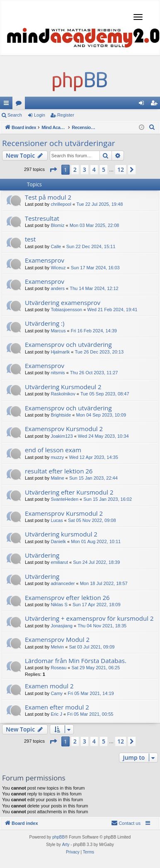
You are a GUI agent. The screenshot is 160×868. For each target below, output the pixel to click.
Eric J (56, 714)
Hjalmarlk (60, 352)
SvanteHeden (64, 499)
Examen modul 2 (49, 686)
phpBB (58, 837)
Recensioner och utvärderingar (59, 143)
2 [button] (75, 169)
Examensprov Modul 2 (57, 639)
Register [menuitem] (156, 105)
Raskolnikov (63, 394)
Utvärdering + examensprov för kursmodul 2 (89, 618)
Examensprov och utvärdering (68, 344)
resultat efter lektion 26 (59, 471)
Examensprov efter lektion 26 (67, 597)
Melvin (57, 647)
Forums (20, 105)
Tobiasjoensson (66, 310)
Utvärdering (42, 555)
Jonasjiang (62, 626)
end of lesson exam (53, 450)
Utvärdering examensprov (63, 302)
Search (15, 115)
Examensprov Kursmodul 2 (64, 429)
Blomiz (57, 225)
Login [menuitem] (143, 105)
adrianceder (63, 583)
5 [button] (104, 169)
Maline (57, 478)
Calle (56, 246)
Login (40, 115)
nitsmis (58, 373)
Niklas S (59, 605)
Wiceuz (58, 268)
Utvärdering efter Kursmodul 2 (69, 492)
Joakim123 (62, 436)
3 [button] (85, 169)
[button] (53, 170)
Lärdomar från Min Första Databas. (76, 661)
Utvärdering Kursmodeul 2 (63, 387)
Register (66, 115)
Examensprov (45, 260)
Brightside (61, 415)
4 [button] (94, 169)
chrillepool (61, 204)
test (30, 239)
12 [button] (121, 169)
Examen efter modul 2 (57, 707)
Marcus (58, 331)
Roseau (58, 668)
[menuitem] (152, 127)
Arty (66, 845)
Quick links (8, 105)
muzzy (57, 457)
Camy (57, 693)
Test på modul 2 (48, 197)
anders (58, 288)
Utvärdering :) (45, 323)
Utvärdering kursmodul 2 (61, 534)
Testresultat (42, 218)
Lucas (57, 520)
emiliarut (59, 562)
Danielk (58, 541)
